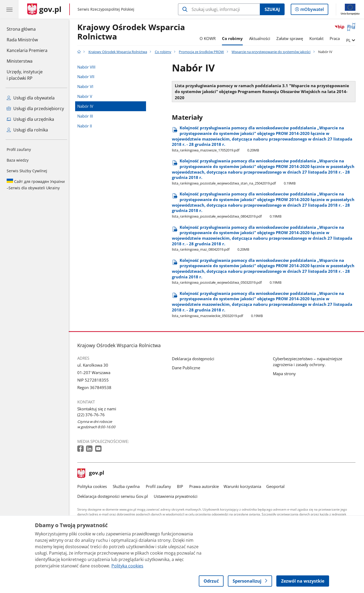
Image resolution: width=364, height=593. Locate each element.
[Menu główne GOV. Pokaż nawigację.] (9, 9)
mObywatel (312, 10)
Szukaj (272, 9)
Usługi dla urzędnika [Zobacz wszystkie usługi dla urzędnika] (30, 119)
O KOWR (209, 38)
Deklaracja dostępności (194, 359)
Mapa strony (286, 374)
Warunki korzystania (244, 486)
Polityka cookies (93, 486)
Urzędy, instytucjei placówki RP (25, 75)
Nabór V (86, 96)
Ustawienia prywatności (177, 496)
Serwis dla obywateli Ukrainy (36, 185)
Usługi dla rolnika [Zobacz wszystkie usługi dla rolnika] (27, 130)
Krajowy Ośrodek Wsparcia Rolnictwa (132, 32)
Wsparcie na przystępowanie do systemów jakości (272, 52)
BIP (181, 486)
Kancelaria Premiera (27, 50)
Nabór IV (87, 106)
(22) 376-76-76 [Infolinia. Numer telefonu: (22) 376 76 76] (92, 415)
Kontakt (318, 38)
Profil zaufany (19, 149)
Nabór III (86, 116)
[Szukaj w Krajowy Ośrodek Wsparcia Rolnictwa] (219, 9)
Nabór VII (87, 77)
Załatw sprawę (291, 38)
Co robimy (234, 38)
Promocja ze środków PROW (203, 52)
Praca (336, 38)
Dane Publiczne (187, 368)
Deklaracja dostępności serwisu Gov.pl (114, 496)
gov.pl (92, 473)
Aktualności (261, 38)
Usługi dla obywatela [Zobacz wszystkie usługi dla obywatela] (31, 98)
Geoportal (277, 486)
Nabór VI (87, 86)
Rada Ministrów (22, 40)
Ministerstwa (20, 61)
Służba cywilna (128, 486)
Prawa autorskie (205, 486)
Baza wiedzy (18, 160)
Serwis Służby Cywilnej (27, 171)
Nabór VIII (88, 67)
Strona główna (27, 29)
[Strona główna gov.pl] (44, 9)
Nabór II (86, 126)
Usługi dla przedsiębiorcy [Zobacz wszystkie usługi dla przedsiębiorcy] (35, 109)
